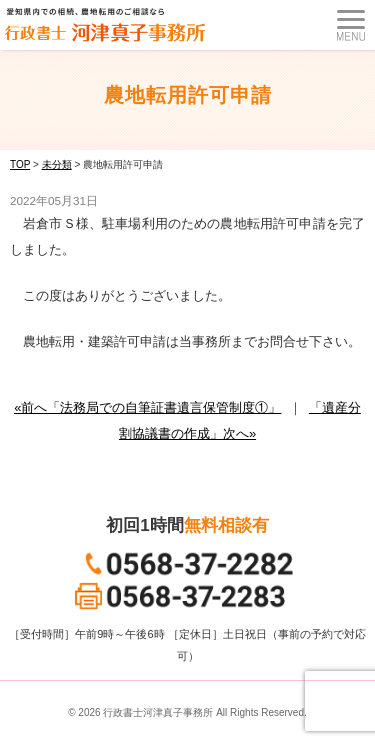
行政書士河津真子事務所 (158, 712)
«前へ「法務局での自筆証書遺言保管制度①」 (147, 407)
